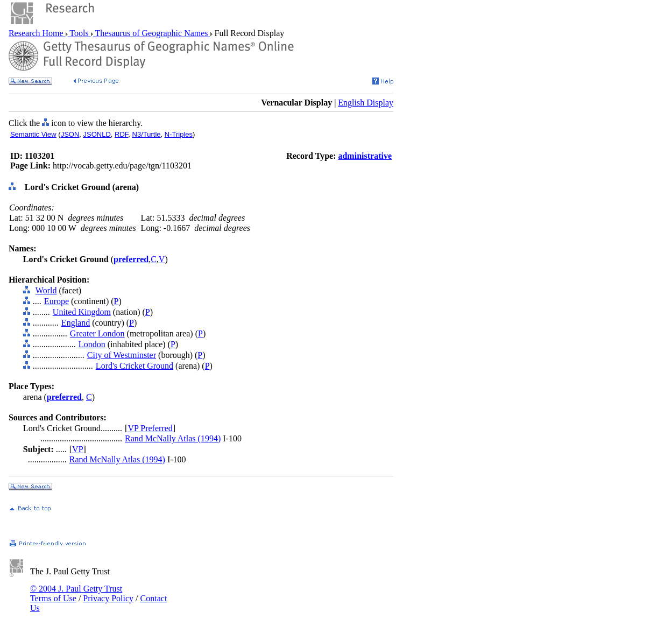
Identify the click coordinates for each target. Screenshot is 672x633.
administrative (365, 156)
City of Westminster (122, 355)
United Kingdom (82, 312)
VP (77, 449)
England (76, 323)
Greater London (97, 333)
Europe (56, 301)
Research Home (37, 33)
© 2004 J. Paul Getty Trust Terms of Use (76, 593)
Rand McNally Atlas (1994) (173, 438)
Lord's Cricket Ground (135, 366)
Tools (79, 33)
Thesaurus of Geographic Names (152, 33)
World (46, 290)
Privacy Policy (108, 598)
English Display (366, 103)
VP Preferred (150, 428)
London (92, 344)
